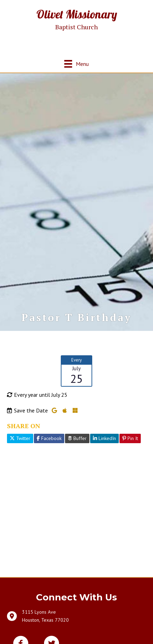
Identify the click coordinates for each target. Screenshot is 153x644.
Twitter (20, 438)
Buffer (77, 438)
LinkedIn (104, 438)
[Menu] (76, 64)
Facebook (49, 438)
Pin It (130, 438)
